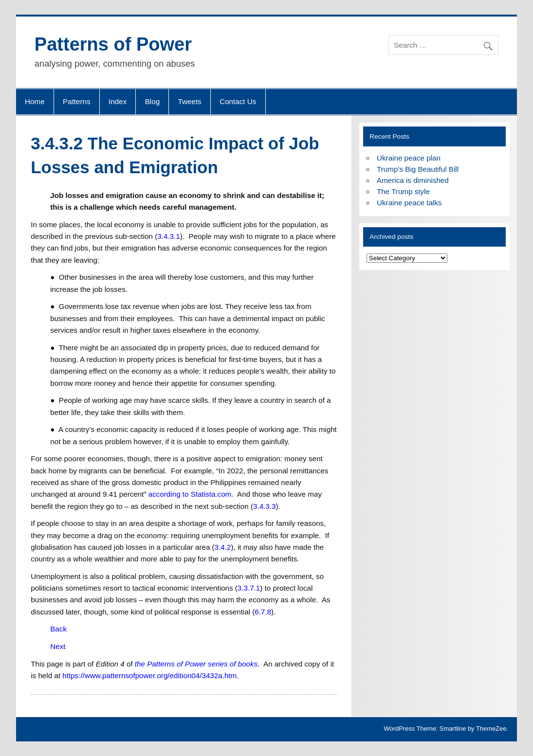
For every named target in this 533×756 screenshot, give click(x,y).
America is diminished (413, 180)
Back (58, 629)
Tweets (190, 101)
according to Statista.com (190, 494)
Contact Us (238, 101)
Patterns (77, 101)
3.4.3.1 (168, 236)
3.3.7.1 (249, 588)
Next (58, 646)
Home (35, 101)
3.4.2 (223, 547)
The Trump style (403, 191)
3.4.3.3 (264, 506)
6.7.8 (263, 612)
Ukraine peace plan (409, 158)
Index (118, 101)
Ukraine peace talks (409, 203)
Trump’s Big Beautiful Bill (418, 169)
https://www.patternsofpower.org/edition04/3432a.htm (149, 675)
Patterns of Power (113, 44)
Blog (152, 101)
